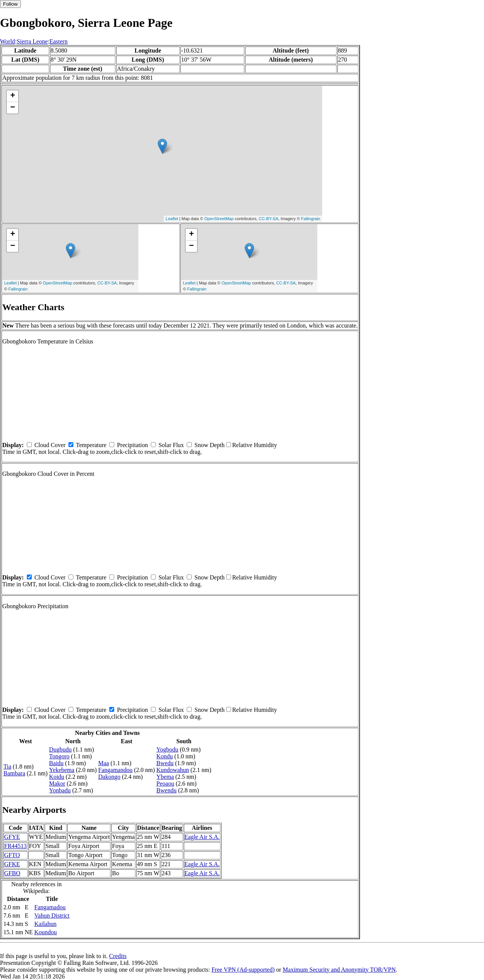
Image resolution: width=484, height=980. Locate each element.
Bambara (14, 773)
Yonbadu (60, 790)
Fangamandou (116, 770)
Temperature (91, 445)
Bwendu (167, 790)
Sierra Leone (32, 41)
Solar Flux (171, 445)
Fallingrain (311, 219)
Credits (118, 956)
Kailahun (46, 924)
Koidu (57, 777)
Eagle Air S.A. (202, 837)
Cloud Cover (50, 445)
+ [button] (13, 96)
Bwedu (165, 763)
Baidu (56, 763)
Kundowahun (173, 770)
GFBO (12, 873)
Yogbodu (168, 749)
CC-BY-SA (268, 219)
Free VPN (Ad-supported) (243, 970)
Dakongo (109, 777)
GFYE (12, 837)
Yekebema (62, 770)
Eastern (59, 41)
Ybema (165, 777)
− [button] (13, 108)
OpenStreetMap (219, 219)
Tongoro (59, 756)
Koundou (46, 932)
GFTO (12, 855)
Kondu (165, 756)
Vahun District (52, 916)
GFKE (12, 864)
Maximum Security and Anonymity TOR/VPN (339, 970)
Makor (57, 784)
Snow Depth (209, 445)
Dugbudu (60, 749)
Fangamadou (50, 907)
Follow (10, 4)
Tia (7, 766)
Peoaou (165, 784)
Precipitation (132, 445)
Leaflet (172, 219)
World (8, 41)
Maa (104, 763)
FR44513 (16, 846)
